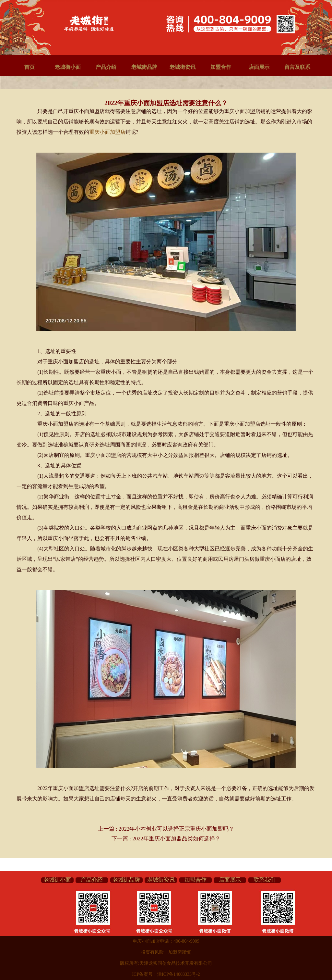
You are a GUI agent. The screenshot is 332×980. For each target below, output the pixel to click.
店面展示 (259, 67)
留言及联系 (297, 67)
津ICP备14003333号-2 (178, 974)
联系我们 (265, 880)
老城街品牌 (144, 67)
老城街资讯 (183, 67)
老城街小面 (68, 67)
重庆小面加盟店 (107, 132)
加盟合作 (221, 67)
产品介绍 (106, 67)
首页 (30, 67)
